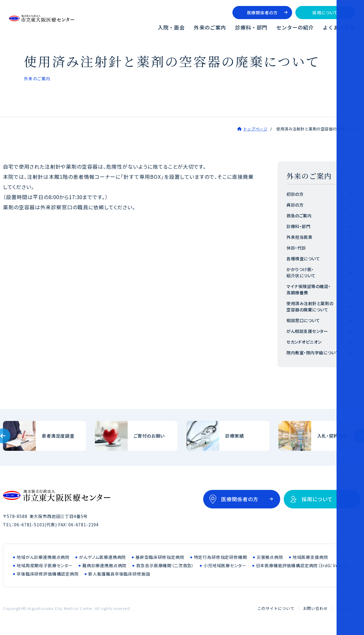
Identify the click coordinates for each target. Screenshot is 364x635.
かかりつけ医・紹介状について (301, 272)
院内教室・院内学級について (313, 353)
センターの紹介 (295, 27)
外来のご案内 (210, 27)
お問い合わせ (316, 608)
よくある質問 (339, 27)
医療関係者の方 (262, 13)
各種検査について (303, 259)
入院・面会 (171, 27)
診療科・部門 (251, 27)
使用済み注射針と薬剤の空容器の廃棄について (310, 306)
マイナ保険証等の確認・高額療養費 (309, 289)
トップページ (255, 129)
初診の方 (295, 194)
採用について (325, 13)
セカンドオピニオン (304, 342)
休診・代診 (296, 248)
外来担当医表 (299, 237)
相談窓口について (303, 320)
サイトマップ (349, 608)
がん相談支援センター (307, 331)
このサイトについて (276, 608)
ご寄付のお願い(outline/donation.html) (136, 436)
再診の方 (295, 205)
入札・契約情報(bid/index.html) (320, 436)
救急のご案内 (299, 216)
